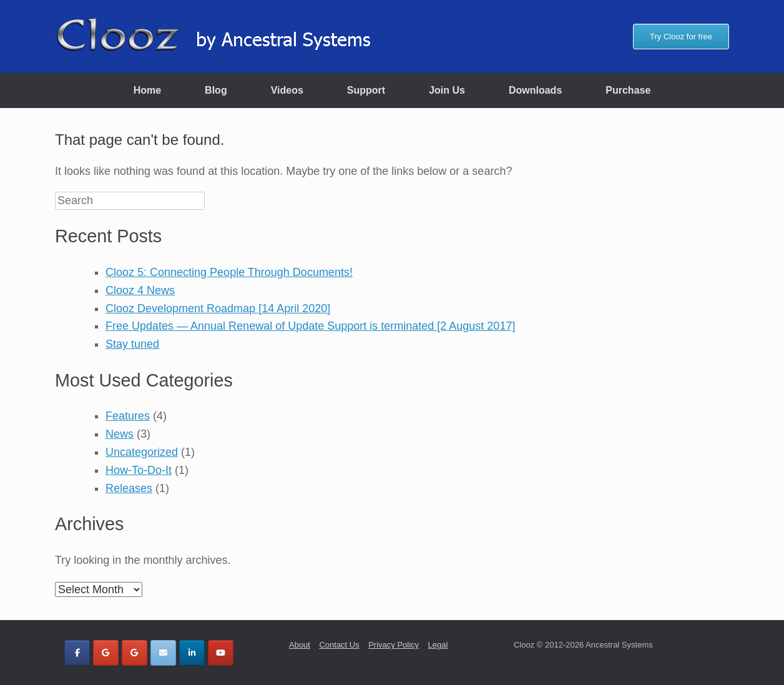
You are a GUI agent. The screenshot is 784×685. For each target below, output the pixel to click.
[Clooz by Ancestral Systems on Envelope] (163, 653)
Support (366, 90)
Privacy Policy (394, 645)
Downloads (535, 90)
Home (147, 90)
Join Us (447, 90)
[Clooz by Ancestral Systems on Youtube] (221, 653)
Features (128, 416)
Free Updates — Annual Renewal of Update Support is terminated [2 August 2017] (310, 326)
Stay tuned (132, 344)
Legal (438, 645)
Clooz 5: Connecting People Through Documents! (229, 272)
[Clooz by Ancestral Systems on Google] (106, 653)
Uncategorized (142, 452)
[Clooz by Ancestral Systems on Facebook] (77, 653)
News (120, 434)
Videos (287, 90)
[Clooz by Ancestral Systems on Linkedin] (192, 653)
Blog (216, 90)
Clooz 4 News (140, 290)
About (300, 645)
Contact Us (339, 645)
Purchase (628, 90)
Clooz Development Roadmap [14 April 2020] (218, 308)
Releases (129, 488)
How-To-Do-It (139, 470)
